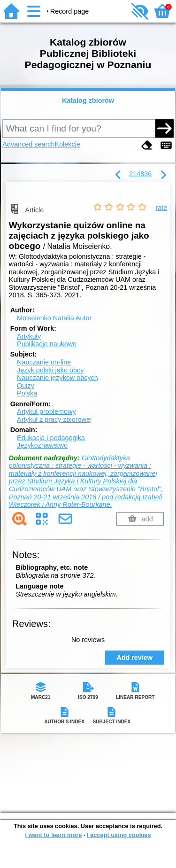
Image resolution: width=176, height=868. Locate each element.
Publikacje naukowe (47, 344)
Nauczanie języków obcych (57, 378)
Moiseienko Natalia (54, 318)
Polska (27, 393)
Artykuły (29, 336)
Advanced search (28, 144)
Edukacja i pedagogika (51, 438)
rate (161, 208)
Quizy (26, 386)
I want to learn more (53, 835)
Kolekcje (68, 144)
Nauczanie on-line (44, 362)
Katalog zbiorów (88, 101)
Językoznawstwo (42, 445)
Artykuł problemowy (46, 411)
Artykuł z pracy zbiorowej (54, 419)
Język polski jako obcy (50, 370)
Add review (134, 658)
